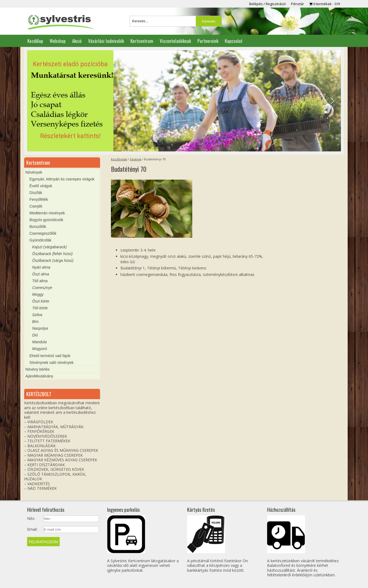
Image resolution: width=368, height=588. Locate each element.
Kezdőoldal (119, 159)
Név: (31, 519)
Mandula (40, 342)
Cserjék (36, 206)
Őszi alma (41, 274)
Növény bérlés (38, 369)
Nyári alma (41, 267)
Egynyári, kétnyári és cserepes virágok (62, 179)
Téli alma (40, 281)
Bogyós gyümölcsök (47, 220)
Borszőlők (38, 227)
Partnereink (208, 41)
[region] (184, 101)
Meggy (38, 294)
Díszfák (36, 193)
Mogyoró (40, 349)
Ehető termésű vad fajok (50, 356)
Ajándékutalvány (39, 376)
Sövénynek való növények (52, 363)
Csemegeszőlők (43, 233)
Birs (36, 322)
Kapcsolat (234, 41)
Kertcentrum (142, 41)
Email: (32, 529)
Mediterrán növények (47, 213)
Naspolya (40, 328)
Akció (77, 41)
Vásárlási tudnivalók (106, 41)
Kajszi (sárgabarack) (50, 247)
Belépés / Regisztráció (268, 4)
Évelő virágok (41, 186)
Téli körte (40, 308)
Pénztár (297, 4)
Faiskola (136, 159)
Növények (34, 172)
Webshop (58, 41)
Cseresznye (42, 288)
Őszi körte (41, 301)
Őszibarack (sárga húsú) (53, 260)
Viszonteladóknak (175, 41)
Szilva (37, 315)
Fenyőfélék (39, 199)
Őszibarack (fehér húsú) (52, 254)
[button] (184, 101)
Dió (35, 335)
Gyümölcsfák (41, 240)
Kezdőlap (35, 41)
